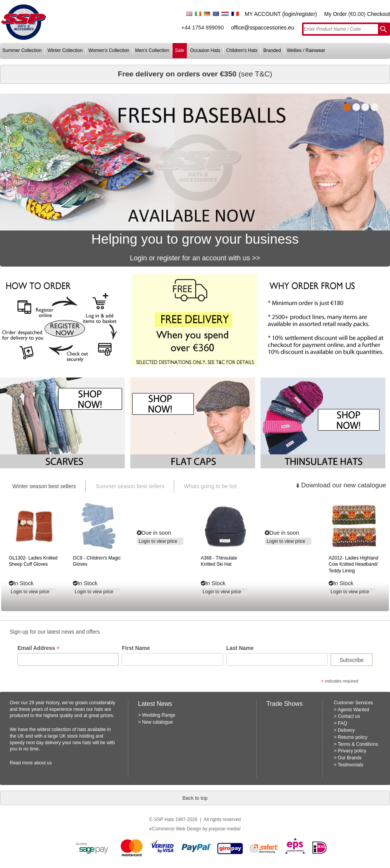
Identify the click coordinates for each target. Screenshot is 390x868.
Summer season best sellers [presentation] (130, 486)
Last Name (240, 648)
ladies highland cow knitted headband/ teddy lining (354, 565)
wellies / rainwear (306, 50)
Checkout (379, 14)
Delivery (346, 730)
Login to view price (30, 592)
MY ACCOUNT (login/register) (281, 14)
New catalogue (157, 722)
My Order (335, 14)
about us (43, 763)
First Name (136, 648)
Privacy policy (352, 751)
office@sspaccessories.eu (263, 28)
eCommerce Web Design (175, 829)
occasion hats (205, 50)
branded (272, 50)
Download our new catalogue (344, 485)
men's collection (152, 50)
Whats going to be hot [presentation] (211, 486)
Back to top (195, 798)
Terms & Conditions (358, 744)
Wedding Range (159, 715)
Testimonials (350, 765)
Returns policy (352, 737)
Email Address (39, 648)
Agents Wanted (354, 710)
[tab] (44, 486)
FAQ (342, 723)
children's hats (242, 50)
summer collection (22, 50)
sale (179, 50)
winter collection (65, 50)
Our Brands (349, 758)
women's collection (109, 50)
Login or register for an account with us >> (195, 258)
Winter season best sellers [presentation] (44, 486)
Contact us (349, 716)
